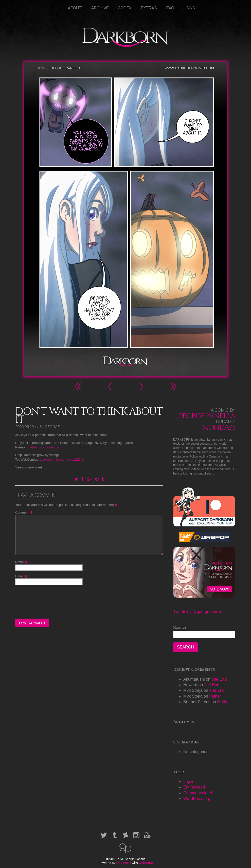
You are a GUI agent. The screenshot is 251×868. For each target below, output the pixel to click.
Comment (25, 512)
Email (22, 576)
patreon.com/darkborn (44, 447)
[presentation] (54, 602)
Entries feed (194, 787)
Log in (189, 782)
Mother (223, 702)
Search (180, 628)
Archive (100, 8)
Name (22, 562)
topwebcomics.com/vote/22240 (62, 459)
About (75, 8)
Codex (125, 8)
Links (189, 8)
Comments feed (198, 793)
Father (215, 696)
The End (219, 679)
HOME (58, 8)
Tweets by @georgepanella (198, 612)
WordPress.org (197, 798)
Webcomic (146, 863)
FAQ (170, 8)
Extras (149, 8)
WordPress (123, 863)
